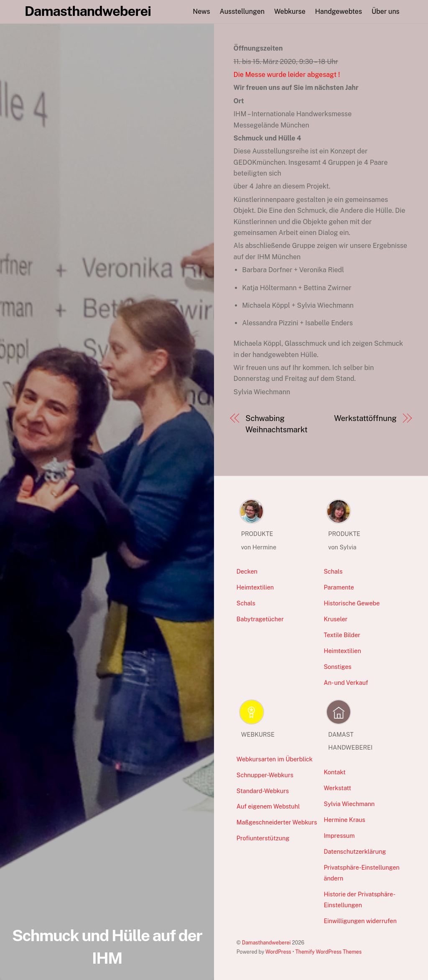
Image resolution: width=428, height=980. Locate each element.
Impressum (339, 836)
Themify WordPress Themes (329, 952)
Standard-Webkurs (263, 791)
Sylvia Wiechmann (349, 804)
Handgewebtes (339, 11)
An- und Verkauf (346, 683)
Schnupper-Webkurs (265, 775)
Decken (247, 571)
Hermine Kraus (344, 820)
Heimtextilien (255, 587)
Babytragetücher (260, 619)
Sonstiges (337, 667)
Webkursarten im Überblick (275, 759)
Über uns (386, 11)
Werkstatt (337, 788)
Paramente (339, 587)
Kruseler (335, 619)
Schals (246, 603)
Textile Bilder (342, 635)
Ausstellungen (242, 11)
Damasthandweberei (266, 943)
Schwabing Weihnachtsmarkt (276, 424)
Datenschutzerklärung (355, 851)
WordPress (278, 952)
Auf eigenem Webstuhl (268, 806)
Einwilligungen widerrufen (360, 921)
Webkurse (290, 11)
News (201, 11)
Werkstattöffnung (365, 418)
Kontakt (335, 772)
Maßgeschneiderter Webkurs (277, 822)
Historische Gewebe (352, 603)
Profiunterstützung (263, 838)
